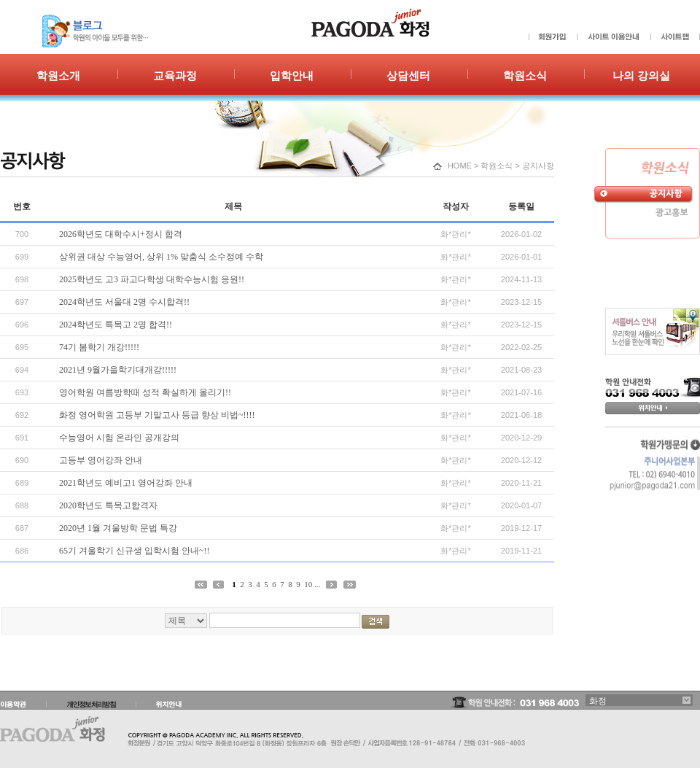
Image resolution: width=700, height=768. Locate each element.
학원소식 (497, 166)
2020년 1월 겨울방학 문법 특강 (118, 528)
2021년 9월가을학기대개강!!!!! (118, 370)
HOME (460, 166)
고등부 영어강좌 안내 (101, 460)
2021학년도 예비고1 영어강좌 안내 (126, 483)
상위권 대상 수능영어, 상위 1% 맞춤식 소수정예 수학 (161, 257)
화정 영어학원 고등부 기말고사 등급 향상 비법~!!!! (157, 415)
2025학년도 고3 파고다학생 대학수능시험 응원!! (152, 279)
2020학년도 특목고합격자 (108, 505)
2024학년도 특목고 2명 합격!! (116, 325)
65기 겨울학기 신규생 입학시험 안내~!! (134, 551)
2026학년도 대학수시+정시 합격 (121, 234)
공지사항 (538, 166)
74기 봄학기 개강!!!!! (99, 347)
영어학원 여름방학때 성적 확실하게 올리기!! (145, 392)
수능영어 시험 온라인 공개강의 (119, 438)
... (317, 584)
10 (308, 584)
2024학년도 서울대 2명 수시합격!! (124, 302)
